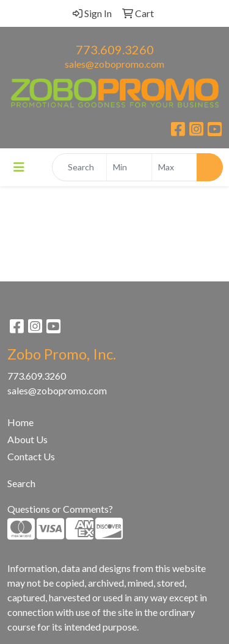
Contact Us (31, 456)
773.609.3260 (115, 49)
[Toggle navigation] (19, 167)
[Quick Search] (79, 167)
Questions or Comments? (60, 509)
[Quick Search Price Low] (129, 167)
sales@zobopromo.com (114, 64)
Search (21, 483)
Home (20, 422)
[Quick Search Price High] (174, 167)
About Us (27, 439)
